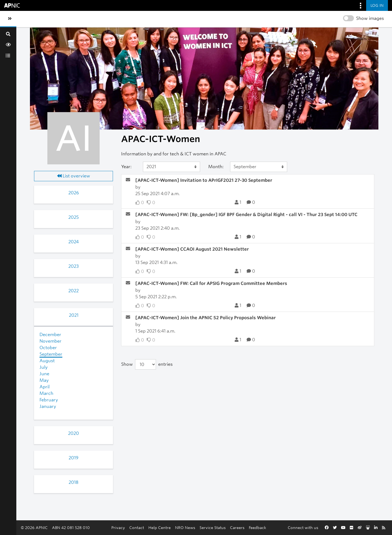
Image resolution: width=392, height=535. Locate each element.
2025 (73, 217)
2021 (74, 315)
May (44, 380)
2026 (74, 193)
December (50, 335)
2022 (73, 291)
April (45, 387)
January (48, 406)
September (51, 354)
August (47, 361)
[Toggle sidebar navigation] (10, 19)
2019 (73, 458)
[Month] (259, 167)
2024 (73, 242)
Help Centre (160, 528)
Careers (237, 528)
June (44, 374)
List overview (74, 176)
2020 (73, 433)
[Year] (171, 167)
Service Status (213, 528)
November (50, 341)
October (48, 348)
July (44, 367)
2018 (73, 482)
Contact (137, 528)
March (46, 393)
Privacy (118, 528)
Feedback (258, 528)
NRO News (185, 528)
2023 (73, 266)
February (49, 400)
